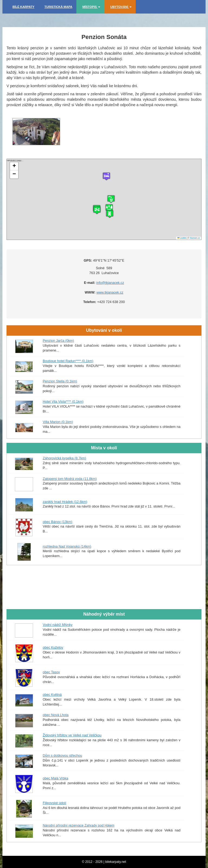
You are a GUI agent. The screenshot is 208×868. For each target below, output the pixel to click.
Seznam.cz (195, 238)
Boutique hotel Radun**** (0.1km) (68, 361)
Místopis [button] (91, 7)
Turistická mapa (58, 7)
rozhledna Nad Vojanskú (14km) (67, 547)
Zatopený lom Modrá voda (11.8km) (70, 479)
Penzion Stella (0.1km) (60, 381)
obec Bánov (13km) (58, 522)
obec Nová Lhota (56, 715)
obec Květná (52, 695)
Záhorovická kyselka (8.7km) (64, 458)
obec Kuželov (53, 648)
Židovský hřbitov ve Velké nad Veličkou (72, 735)
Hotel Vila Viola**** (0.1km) (63, 402)
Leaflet (182, 238)
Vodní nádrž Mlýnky (58, 625)
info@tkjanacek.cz (110, 283)
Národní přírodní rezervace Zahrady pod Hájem (79, 825)
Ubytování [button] (121, 7)
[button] (110, 214)
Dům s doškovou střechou (63, 756)
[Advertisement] (104, 590)
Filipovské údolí (55, 803)
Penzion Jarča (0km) (58, 341)
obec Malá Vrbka (56, 778)
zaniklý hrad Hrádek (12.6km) (65, 502)
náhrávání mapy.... (103, 199)
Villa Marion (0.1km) (58, 422)
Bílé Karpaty (23, 7)
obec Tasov (51, 672)
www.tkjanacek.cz (110, 292)
